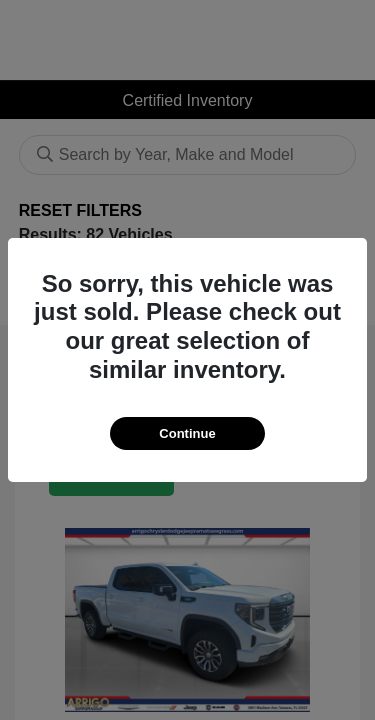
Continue (187, 433)
